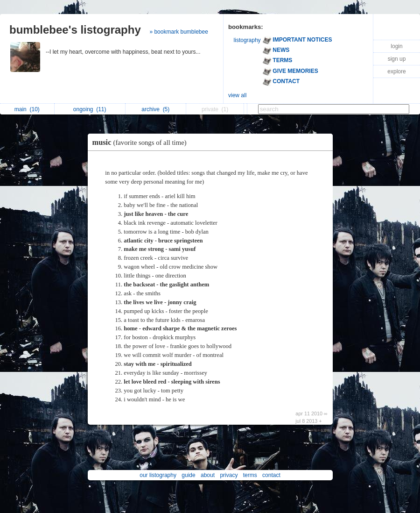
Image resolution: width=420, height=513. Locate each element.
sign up (397, 59)
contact (271, 475)
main (27, 109)
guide (188, 475)
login (396, 46)
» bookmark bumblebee (178, 32)
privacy (229, 475)
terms (250, 475)
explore (396, 71)
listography (247, 40)
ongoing (90, 109)
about (208, 475)
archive (155, 109)
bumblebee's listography (75, 30)
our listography (158, 475)
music (142, 142)
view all (237, 95)
